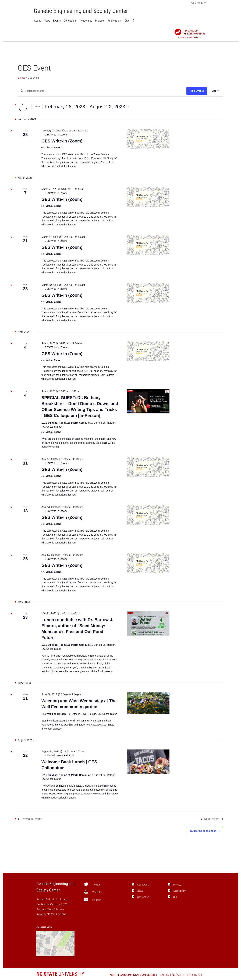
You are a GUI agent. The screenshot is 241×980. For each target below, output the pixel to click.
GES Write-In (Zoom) (62, 141)
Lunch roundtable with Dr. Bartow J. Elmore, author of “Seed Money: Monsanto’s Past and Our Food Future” (77, 629)
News (47, 21)
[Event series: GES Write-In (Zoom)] (80, 135)
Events (57, 21)
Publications (115, 21)
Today (37, 107)
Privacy (177, 885)
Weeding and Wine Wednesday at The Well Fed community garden (79, 704)
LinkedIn (93, 899)
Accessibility (180, 891)
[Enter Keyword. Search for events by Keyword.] (102, 91)
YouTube (93, 892)
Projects (100, 21)
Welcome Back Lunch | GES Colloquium (69, 765)
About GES (143, 885)
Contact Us (143, 897)
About (37, 21)
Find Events (197, 91)
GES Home (199, 2)
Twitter (92, 884)
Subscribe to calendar (203, 831)
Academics (86, 21)
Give (127, 21)
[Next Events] (27, 109)
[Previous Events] (20, 109)
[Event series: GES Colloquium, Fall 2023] (80, 756)
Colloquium (70, 21)
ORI (175, 897)
